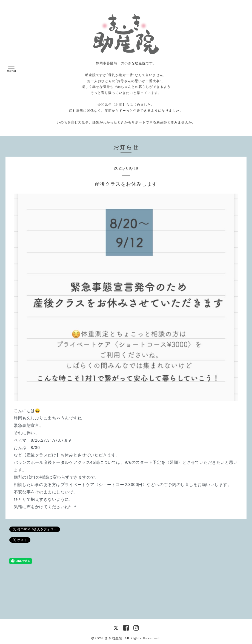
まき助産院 (114, 638)
